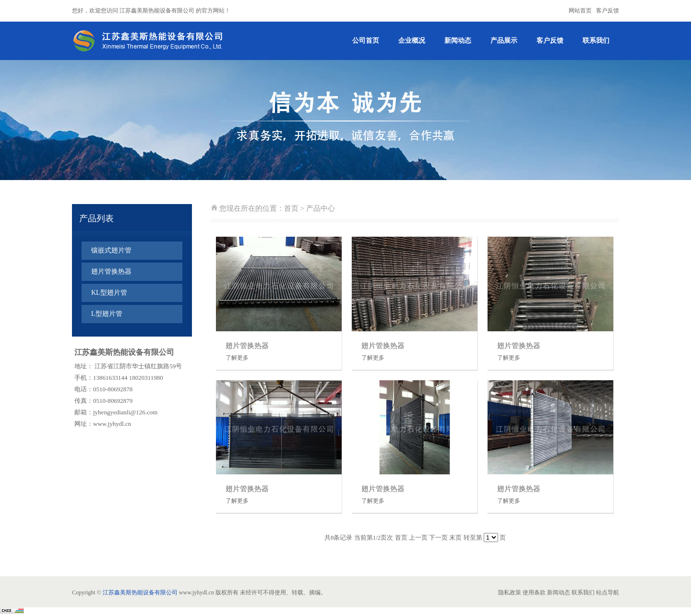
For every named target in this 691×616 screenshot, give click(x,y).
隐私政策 (510, 592)
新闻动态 (458, 41)
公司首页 (366, 41)
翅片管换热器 (111, 272)
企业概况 (412, 41)
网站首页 (580, 11)
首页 (291, 208)
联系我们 (596, 41)
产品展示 (504, 41)
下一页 (438, 537)
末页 (455, 537)
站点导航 (608, 592)
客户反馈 (608, 11)
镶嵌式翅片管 (111, 250)
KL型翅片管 (109, 293)
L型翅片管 (107, 314)
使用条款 (534, 592)
